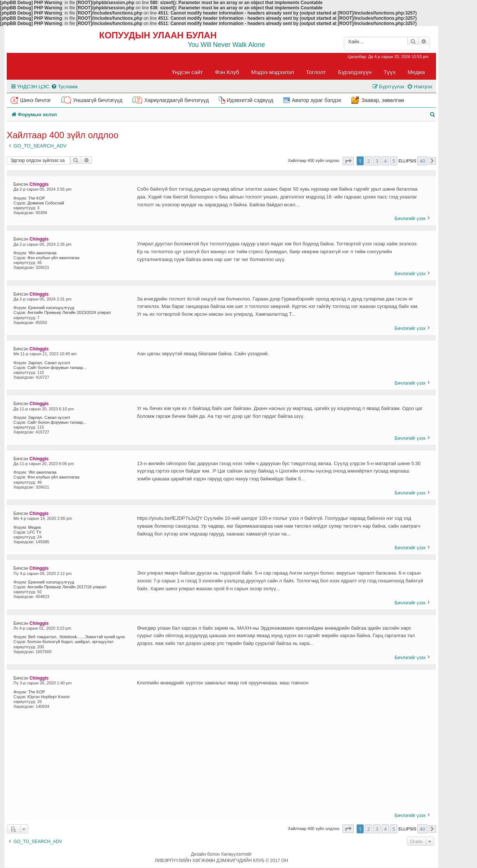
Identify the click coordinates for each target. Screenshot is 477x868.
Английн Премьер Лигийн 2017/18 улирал (67, 587)
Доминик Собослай (45, 203)
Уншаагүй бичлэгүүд (98, 100)
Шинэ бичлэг (36, 100)
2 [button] (368, 161)
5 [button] (394, 161)
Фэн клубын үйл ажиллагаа (53, 258)
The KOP (37, 198)
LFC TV (34, 532)
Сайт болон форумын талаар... (57, 368)
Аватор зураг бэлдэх (317, 100)
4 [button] (385, 161)
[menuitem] (64, 87)
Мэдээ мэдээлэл (273, 72)
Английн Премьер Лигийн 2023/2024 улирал (69, 312)
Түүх (390, 72)
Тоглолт (316, 72)
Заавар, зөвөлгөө (383, 100)
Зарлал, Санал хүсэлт (49, 363)
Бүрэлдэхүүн (355, 72)
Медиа (416, 72)
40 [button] (422, 161)
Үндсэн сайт (187, 72)
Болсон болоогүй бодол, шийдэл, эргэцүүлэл (70, 642)
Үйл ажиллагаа (42, 253)
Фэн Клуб (227, 72)
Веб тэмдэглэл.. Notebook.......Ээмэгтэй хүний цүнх (77, 637)
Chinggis (39, 184)
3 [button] (377, 161)
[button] (348, 161)
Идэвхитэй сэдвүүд (250, 100)
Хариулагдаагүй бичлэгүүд (176, 100)
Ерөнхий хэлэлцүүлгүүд (51, 308)
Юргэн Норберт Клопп (48, 697)
